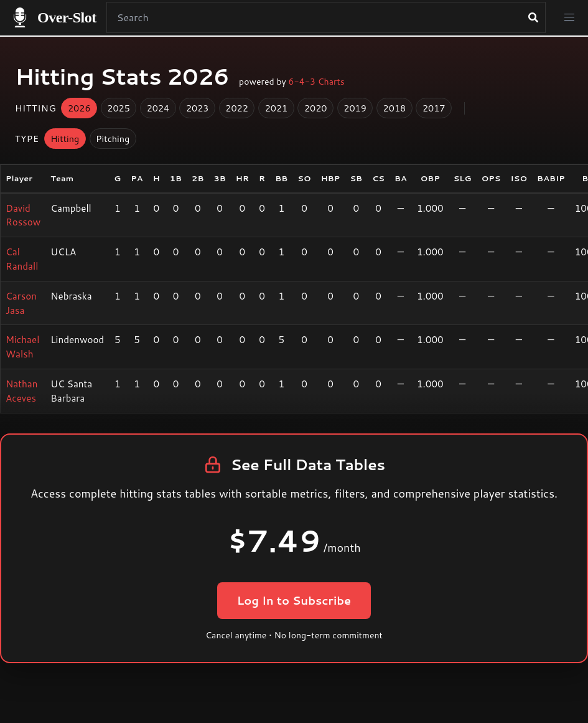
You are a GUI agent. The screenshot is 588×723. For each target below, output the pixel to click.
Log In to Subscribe (294, 600)
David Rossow (23, 215)
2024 (158, 108)
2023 (198, 108)
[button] (569, 17)
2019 (355, 108)
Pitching (113, 139)
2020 (316, 108)
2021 (277, 108)
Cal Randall (22, 259)
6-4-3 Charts (317, 82)
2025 (119, 108)
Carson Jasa (21, 303)
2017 (434, 108)
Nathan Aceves (21, 391)
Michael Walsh (22, 347)
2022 (237, 108)
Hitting (65, 139)
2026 (79, 108)
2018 (395, 108)
